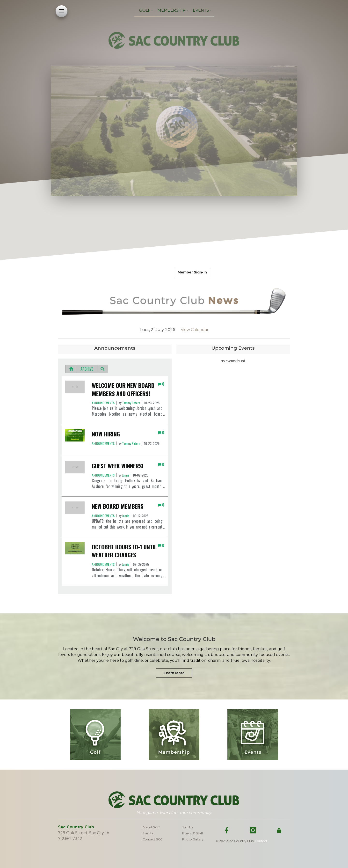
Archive (87, 369)
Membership (172, 10)
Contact (261, 841)
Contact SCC (152, 839)
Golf (145, 10)
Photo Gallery (193, 839)
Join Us (188, 827)
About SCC (151, 827)
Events (201, 10)
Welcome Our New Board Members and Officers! (123, 389)
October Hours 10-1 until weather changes (124, 551)
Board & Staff (193, 833)
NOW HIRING (106, 434)
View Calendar (192, 330)
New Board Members (118, 506)
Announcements (103, 403)
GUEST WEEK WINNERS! (118, 466)
